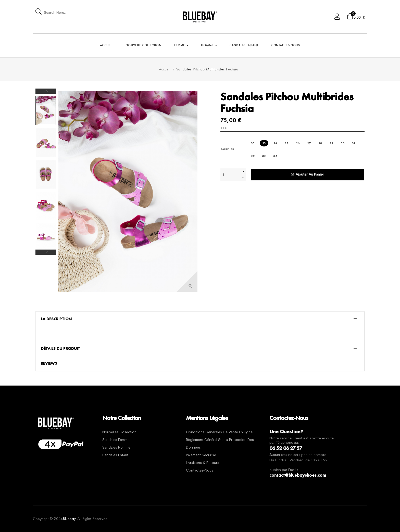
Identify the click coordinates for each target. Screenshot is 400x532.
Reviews (49, 363)
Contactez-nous (200, 471)
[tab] (200, 319)
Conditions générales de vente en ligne (219, 432)
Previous (46, 252)
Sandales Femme (116, 440)
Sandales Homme (116, 448)
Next (46, 91)
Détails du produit (60, 349)
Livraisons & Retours (203, 463)
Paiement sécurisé (201, 455)
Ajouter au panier (307, 174)
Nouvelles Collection (119, 432)
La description (56, 319)
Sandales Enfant (115, 455)
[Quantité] (231, 175)
